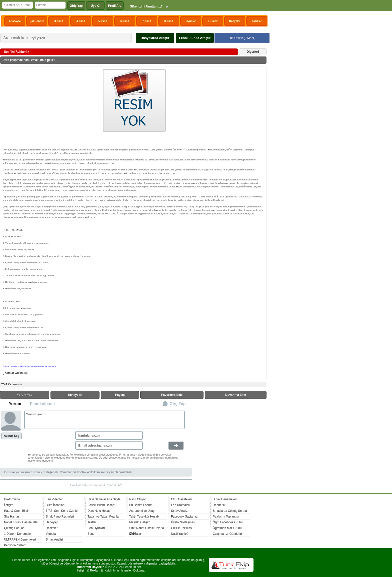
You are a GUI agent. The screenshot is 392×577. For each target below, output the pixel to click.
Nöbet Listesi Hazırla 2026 (22, 522)
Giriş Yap (76, 6)
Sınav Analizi (54, 540)
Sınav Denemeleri (225, 499)
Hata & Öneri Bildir (16, 511)
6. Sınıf (125, 21)
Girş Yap (178, 404)
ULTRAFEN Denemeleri (20, 540)
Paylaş (120, 395)
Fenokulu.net (42, 404)
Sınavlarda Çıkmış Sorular (230, 511)
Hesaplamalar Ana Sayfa (104, 499)
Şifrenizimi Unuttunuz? (146, 6)
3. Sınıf (59, 21)
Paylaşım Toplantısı (226, 517)
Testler (92, 522)
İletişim (9, 505)
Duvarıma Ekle (236, 395)
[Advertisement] (53, 106)
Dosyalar (235, 21)
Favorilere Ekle (172, 395)
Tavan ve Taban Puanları (104, 517)
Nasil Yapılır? (180, 534)
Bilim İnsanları (55, 505)
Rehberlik (219, 505)
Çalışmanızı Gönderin (227, 534)
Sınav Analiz (179, 511)
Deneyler (52, 522)
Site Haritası (12, 517)
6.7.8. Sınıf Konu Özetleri (62, 511)
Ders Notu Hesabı (99, 511)
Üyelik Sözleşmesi (183, 522)
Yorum (15, 404)
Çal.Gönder (37, 21)
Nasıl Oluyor (137, 499)
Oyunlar (191, 21)
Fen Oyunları (96, 528)
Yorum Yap (25, 395)
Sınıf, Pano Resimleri (60, 517)
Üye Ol (95, 6)
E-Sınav (213, 21)
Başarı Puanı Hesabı (101, 505)
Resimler (52, 528)
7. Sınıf (147, 21)
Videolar (51, 534)
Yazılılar (257, 21)
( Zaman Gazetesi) (16, 373)
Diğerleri (253, 52)
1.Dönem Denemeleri (18, 534)
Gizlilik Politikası (182, 528)
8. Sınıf (169, 21)
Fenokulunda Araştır (195, 38)
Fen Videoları (55, 499)
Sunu (91, 534)
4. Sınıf (81, 21)
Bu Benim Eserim (141, 505)
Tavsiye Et (75, 395)
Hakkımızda (12, 499)
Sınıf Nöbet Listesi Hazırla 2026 (147, 529)
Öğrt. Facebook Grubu (228, 522)
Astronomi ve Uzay (142, 511)
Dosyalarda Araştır (155, 38)
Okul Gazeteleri (181, 499)
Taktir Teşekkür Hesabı (144, 517)
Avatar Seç (11, 436)
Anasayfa (15, 21)
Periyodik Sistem (15, 545)
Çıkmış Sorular (14, 528)
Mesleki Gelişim (140, 522)
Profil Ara (115, 6)
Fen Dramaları (181, 505)
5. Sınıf (103, 21)
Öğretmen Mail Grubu (227, 528)
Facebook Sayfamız (184, 517)
